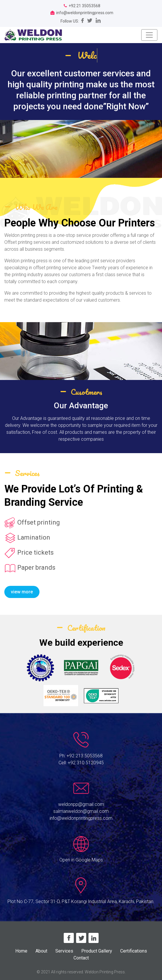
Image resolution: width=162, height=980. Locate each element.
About (41, 951)
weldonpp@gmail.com (81, 804)
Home (21, 951)
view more (22, 592)
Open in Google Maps (81, 860)
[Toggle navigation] (149, 35)
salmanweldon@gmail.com (81, 811)
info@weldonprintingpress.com (81, 818)
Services (64, 951)
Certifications (134, 951)
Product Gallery (97, 951)
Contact (81, 958)
